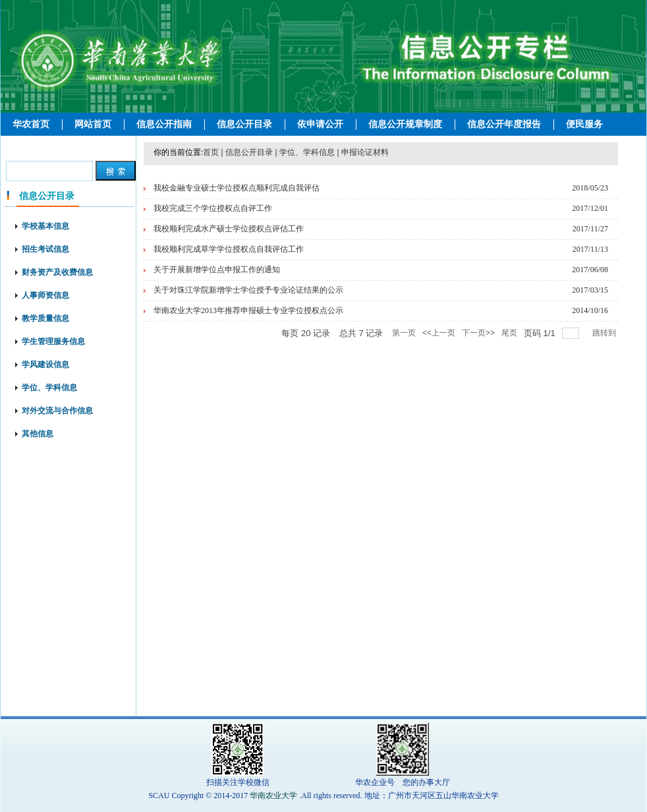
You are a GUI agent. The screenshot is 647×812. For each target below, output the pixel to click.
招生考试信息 (45, 249)
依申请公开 (320, 124)
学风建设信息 (45, 364)
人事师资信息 (45, 295)
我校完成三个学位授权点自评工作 (213, 208)
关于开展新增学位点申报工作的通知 (217, 270)
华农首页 (31, 124)
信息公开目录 (244, 124)
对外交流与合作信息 (57, 411)
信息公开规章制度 (405, 124)
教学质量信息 (45, 318)
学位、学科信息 (49, 388)
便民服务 (584, 124)
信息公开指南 (164, 124)
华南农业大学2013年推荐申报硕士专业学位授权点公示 (248, 310)
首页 (211, 152)
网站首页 (93, 124)
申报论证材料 (365, 152)
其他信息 (38, 434)
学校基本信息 (45, 226)
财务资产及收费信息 (57, 272)
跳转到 (605, 333)
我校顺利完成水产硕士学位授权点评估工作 (229, 229)
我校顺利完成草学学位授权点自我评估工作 (229, 249)
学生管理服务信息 (53, 341)
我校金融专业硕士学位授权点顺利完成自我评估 (237, 188)
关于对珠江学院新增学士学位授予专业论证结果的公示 (248, 290)
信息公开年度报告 (504, 124)
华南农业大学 (273, 796)
